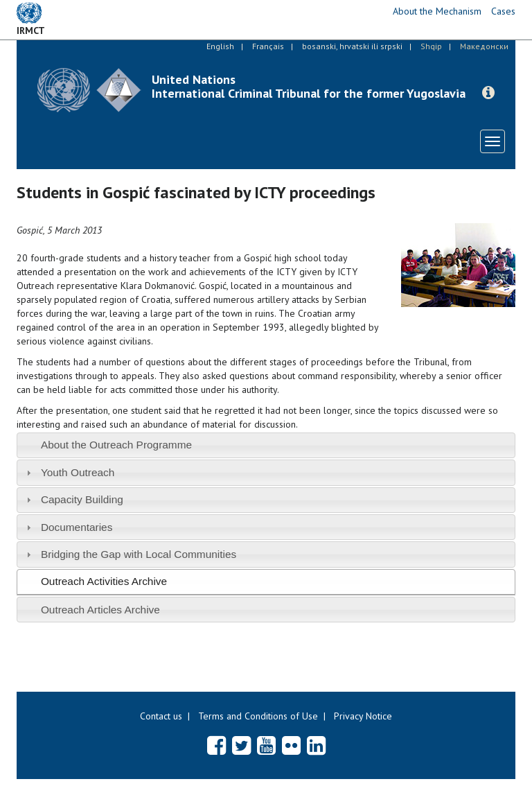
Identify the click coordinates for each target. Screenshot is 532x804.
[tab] (266, 445)
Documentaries (77, 527)
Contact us (161, 716)
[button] (488, 93)
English (220, 46)
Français (268, 46)
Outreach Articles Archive (100, 610)
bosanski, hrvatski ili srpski (352, 46)
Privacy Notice (363, 716)
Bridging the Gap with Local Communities (139, 554)
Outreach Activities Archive (104, 581)
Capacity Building (82, 499)
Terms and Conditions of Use (258, 716)
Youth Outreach (78, 472)
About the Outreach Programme (116, 445)
